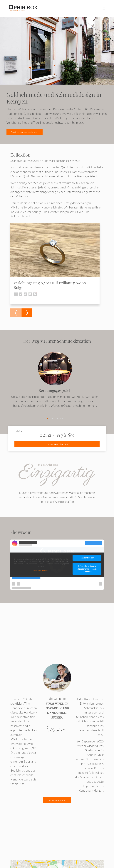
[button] (16, 294)
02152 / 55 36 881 (57, 435)
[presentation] (16, 313)
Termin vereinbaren (57, 800)
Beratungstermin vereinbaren (25, 132)
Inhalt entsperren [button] (87, 558)
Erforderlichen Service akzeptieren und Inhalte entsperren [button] (87, 569)
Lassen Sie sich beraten (57, 444)
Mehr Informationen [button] (42, 570)
